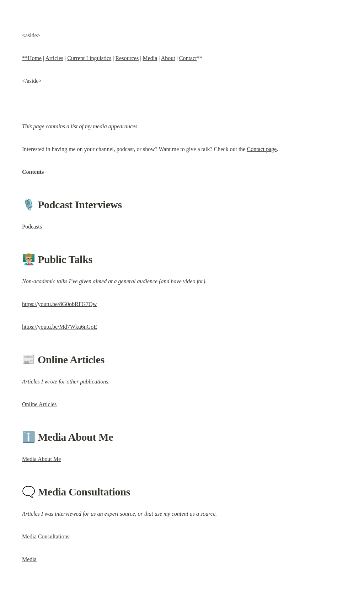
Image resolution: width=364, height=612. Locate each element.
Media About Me (41, 459)
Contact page (262, 149)
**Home (32, 58)
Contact (188, 58)
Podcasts (32, 227)
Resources (127, 58)
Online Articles (39, 404)
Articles (54, 58)
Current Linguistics (89, 58)
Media (150, 58)
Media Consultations (46, 536)
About (168, 58)
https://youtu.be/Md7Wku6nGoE (60, 327)
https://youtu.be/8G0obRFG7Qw (59, 304)
